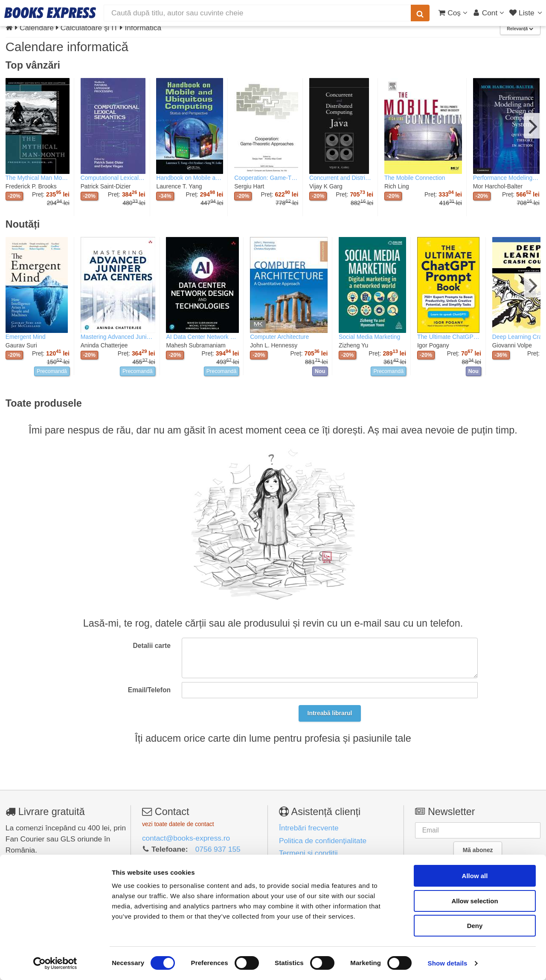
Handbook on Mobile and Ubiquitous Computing (190, 178)
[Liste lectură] (527, 13)
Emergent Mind (26, 337)
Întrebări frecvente (309, 828)
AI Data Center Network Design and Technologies (202, 337)
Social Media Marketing (369, 337)
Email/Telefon (149, 690)
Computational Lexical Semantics (113, 178)
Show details (448, 963)
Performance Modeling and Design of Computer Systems (506, 178)
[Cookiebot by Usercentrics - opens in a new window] (55, 963)
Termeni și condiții (308, 853)
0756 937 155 (218, 849)
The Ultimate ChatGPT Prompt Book (449, 337)
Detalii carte (152, 646)
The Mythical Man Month (38, 178)
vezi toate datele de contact (178, 824)
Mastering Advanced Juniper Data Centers (118, 337)
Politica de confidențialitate (323, 841)
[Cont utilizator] (489, 13)
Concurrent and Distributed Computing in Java (341, 178)
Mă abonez (478, 850)
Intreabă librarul (330, 713)
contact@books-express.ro (186, 838)
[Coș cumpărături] (453, 13)
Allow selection (475, 901)
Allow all (475, 876)
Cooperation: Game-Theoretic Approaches (266, 178)
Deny (475, 926)
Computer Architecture (279, 337)
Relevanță (520, 29)
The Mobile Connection (415, 178)
